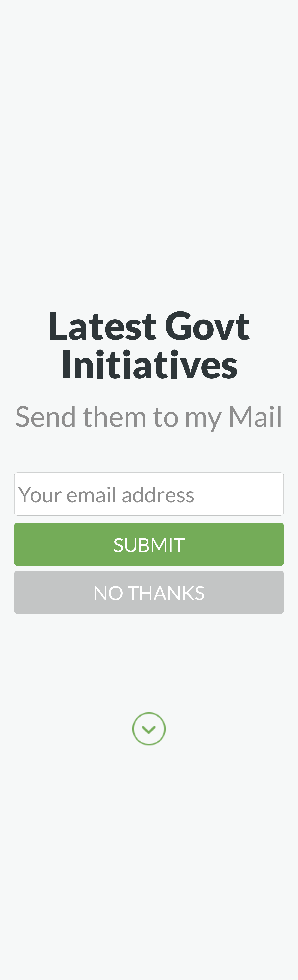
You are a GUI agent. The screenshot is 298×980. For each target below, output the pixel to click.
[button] (149, 344)
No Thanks (149, 592)
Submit (149, 544)
